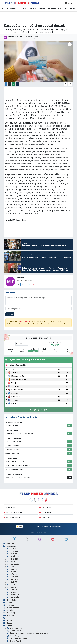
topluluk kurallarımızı (25, 321)
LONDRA (42, 8)
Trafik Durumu (46, 508)
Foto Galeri (10, 600)
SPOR (11, 562)
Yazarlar (9, 605)
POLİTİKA (62, 8)
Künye (8, 621)
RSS (19, 526)
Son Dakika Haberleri (12, 517)
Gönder (10, 314)
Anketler (9, 618)
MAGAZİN (52, 8)
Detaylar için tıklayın (38, 410)
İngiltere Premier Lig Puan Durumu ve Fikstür (28, 633)
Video (8, 603)
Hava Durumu (10, 508)
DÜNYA (5, 8)
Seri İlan (9, 610)
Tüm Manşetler (46, 512)
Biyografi (9, 615)
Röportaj (9, 613)
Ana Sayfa (9, 544)
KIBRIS (33, 8)
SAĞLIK (12, 569)
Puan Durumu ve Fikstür (13, 512)
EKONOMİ (14, 8)
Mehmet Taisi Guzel (25, 280)
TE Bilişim (44, 532)
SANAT (72, 8)
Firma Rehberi (11, 608)
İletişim (8, 623)
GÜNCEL (24, 8)
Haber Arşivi (45, 517)
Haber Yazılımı (35, 532)
